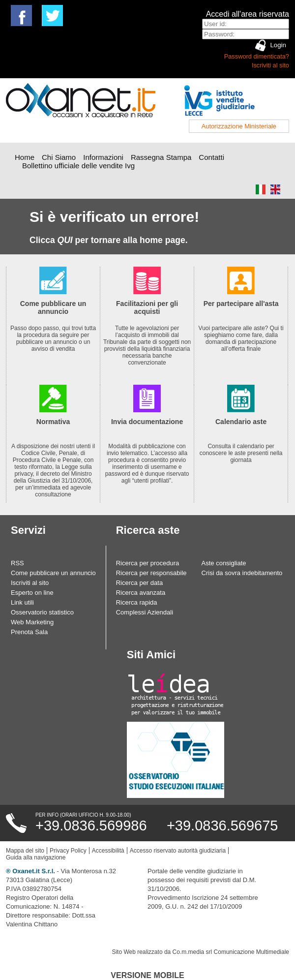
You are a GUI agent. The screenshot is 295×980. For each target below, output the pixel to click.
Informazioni (103, 157)
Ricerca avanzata (141, 593)
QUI (65, 240)
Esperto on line (32, 593)
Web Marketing (32, 622)
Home (25, 157)
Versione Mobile (147, 975)
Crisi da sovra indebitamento (242, 573)
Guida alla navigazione (36, 857)
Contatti (211, 157)
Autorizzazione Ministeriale (239, 126)
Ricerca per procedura (148, 563)
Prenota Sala (29, 632)
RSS (17, 563)
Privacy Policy (68, 851)
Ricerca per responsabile (151, 573)
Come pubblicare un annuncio (53, 573)
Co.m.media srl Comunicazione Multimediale (231, 952)
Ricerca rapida (137, 602)
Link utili (22, 602)
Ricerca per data (139, 583)
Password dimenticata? (257, 56)
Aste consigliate (224, 563)
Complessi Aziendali (145, 612)
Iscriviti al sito (270, 65)
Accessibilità (108, 851)
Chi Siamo (59, 157)
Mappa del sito (25, 851)
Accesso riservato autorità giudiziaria (178, 851)
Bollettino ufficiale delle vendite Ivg (78, 166)
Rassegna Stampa (161, 157)
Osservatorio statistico (42, 612)
